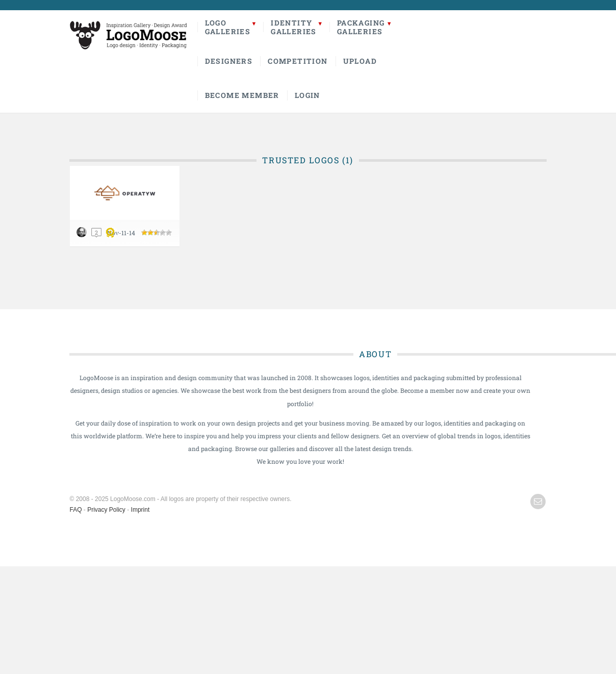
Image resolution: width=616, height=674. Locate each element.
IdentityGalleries (294, 27)
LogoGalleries (228, 27)
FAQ (76, 510)
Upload (360, 61)
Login (307, 95)
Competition (298, 61)
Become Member (242, 95)
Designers (229, 61)
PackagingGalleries (361, 27)
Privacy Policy (106, 510)
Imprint (140, 510)
